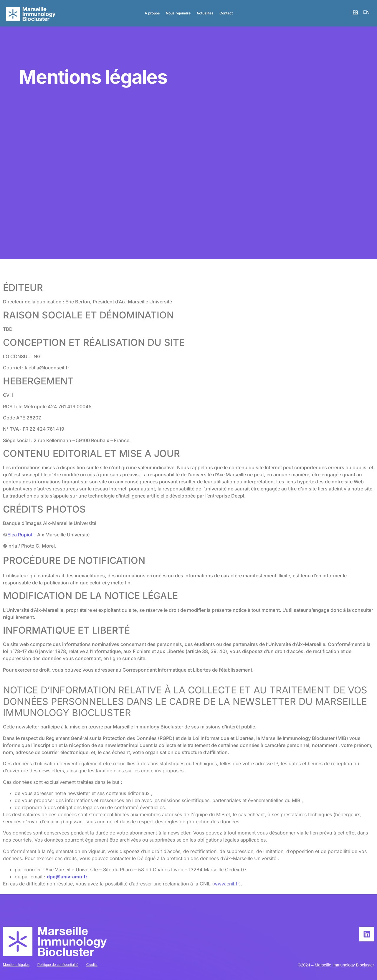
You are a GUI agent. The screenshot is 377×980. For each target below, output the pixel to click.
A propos (152, 13)
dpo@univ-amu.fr (67, 877)
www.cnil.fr (226, 884)
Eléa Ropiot (20, 535)
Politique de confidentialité (58, 965)
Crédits (92, 965)
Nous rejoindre (178, 13)
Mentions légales (16, 965)
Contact (226, 13)
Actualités (205, 13)
